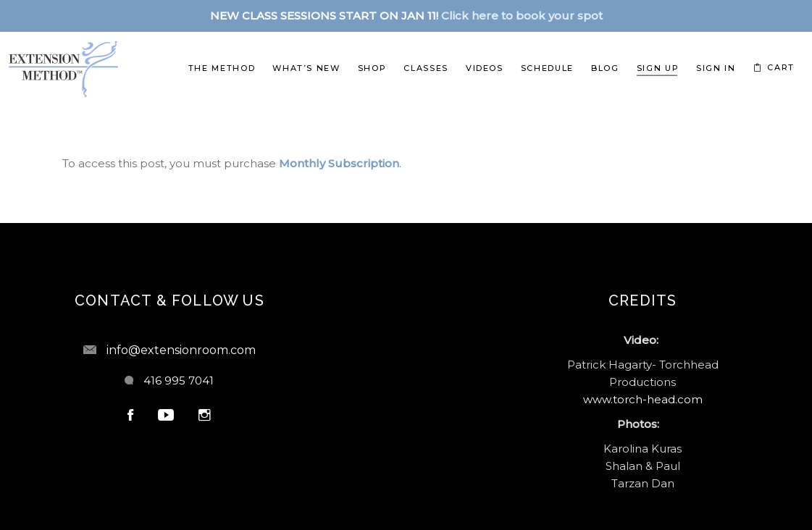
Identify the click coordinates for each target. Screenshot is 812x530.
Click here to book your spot (522, 16)
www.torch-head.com (643, 399)
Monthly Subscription (339, 163)
